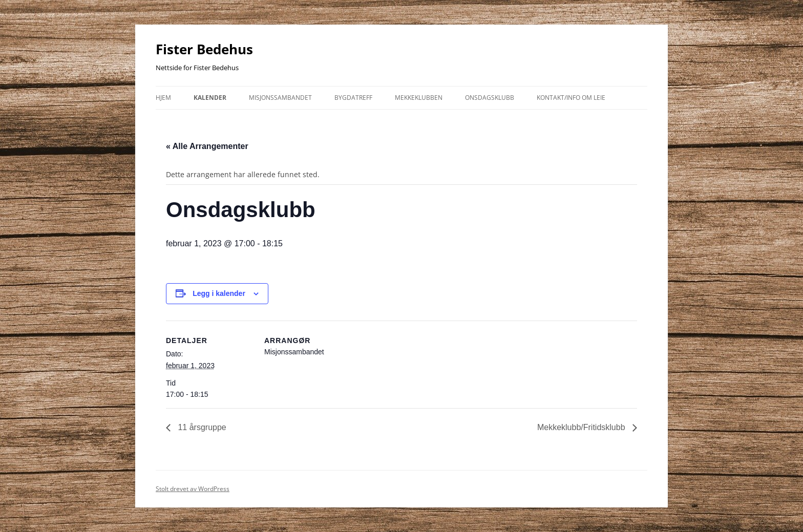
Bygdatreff (353, 98)
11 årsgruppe (201, 427)
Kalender (210, 98)
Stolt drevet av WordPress (193, 489)
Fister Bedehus (204, 49)
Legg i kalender (219, 293)
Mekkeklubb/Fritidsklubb (582, 427)
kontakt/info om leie (571, 98)
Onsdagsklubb (490, 98)
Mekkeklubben (419, 98)
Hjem (163, 98)
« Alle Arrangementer (207, 146)
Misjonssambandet (280, 98)
